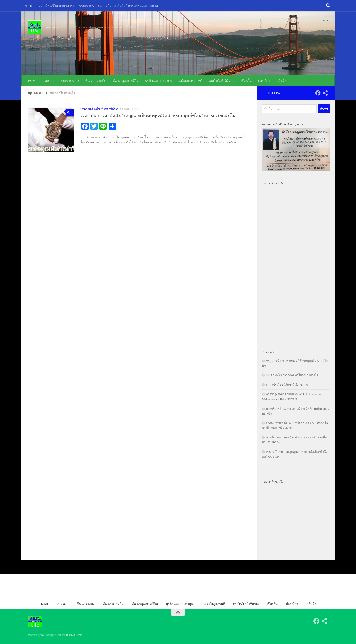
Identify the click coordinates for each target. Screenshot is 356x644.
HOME (33, 81)
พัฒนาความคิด (96, 81)
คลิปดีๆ (282, 81)
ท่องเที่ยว (264, 81)
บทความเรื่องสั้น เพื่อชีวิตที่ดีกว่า (99, 109)
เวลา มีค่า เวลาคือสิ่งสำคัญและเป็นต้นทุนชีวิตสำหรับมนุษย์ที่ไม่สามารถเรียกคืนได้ (158, 116)
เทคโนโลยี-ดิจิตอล (222, 81)
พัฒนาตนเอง (70, 81)
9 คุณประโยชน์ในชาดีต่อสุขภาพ (287, 385)
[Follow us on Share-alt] (325, 93)
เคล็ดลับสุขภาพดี (190, 81)
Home (28, 6)
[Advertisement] (296, 265)
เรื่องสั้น (246, 81)
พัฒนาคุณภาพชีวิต (126, 81)
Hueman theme (74, 635)
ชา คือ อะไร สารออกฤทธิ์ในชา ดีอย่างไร (292, 375)
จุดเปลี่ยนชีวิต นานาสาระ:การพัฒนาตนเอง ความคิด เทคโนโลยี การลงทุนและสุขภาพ (98, 6)
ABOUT (49, 81)
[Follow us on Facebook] (318, 93)
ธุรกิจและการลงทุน (159, 81)
